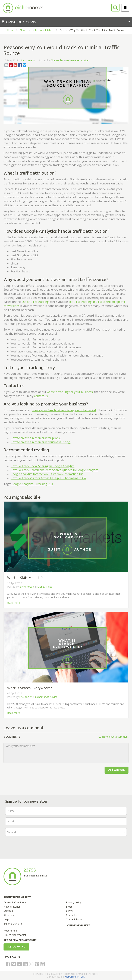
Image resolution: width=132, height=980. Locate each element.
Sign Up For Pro (16, 947)
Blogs (69, 907)
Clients (70, 911)
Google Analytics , (23, 484)
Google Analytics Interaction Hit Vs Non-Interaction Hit (47, 474)
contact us (41, 396)
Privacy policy (74, 902)
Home (11, 30)
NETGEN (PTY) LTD (75, 977)
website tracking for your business (69, 392)
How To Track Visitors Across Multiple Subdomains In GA (48, 478)
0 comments (28, 60)
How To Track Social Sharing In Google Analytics (43, 466)
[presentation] (32, 846)
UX (51, 484)
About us (9, 915)
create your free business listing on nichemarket (64, 410)
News (23, 30)
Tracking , (42, 484)
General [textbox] (11, 832)
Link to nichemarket (15, 935)
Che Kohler (57, 60)
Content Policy (74, 919)
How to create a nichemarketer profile (36, 438)
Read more (14, 603)
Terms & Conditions (15, 902)
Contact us (72, 915)
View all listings (12, 907)
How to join (10, 931)
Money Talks (45, 587)
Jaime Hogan (27, 587)
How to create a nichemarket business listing (41, 442)
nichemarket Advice (43, 30)
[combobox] (66, 832)
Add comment (117, 770)
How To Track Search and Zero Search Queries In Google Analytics (54, 470)
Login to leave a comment (113, 737)
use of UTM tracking (35, 302)
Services (8, 911)
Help (6, 919)
